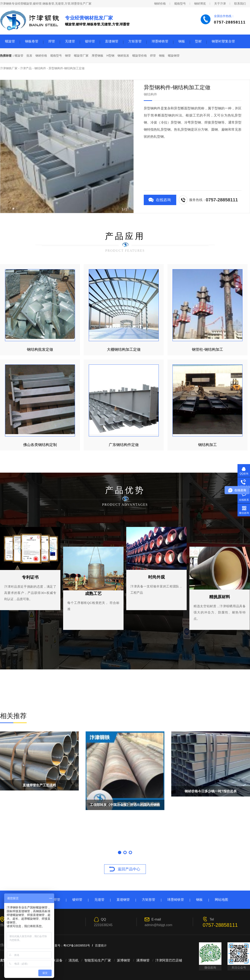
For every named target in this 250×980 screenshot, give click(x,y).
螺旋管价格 (140, 56)
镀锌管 (90, 41)
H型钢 (110, 56)
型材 (198, 41)
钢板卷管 (32, 41)
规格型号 (180, 4)
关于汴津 (220, 4)
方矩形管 (135, 41)
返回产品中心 (129, 869)
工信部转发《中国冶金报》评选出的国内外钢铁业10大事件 (125, 807)
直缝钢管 (112, 41)
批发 (29, 56)
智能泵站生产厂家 (98, 960)
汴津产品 (26, 68)
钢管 (68, 56)
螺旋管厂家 (81, 56)
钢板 (182, 41)
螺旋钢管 (174, 56)
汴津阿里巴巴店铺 (169, 960)
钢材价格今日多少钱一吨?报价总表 (211, 791)
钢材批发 (123, 56)
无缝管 (70, 41)
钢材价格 (160, 4)
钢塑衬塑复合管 (223, 41)
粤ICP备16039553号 (77, 945)
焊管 (52, 41)
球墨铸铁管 (160, 41)
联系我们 (240, 4)
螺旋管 (10, 41)
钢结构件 (40, 68)
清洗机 (74, 960)
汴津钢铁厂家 (9, 68)
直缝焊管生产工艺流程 (39, 785)
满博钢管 (143, 960)
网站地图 (221, 900)
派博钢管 (124, 960)
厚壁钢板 (97, 56)
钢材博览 (200, 4)
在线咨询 (163, 200)
